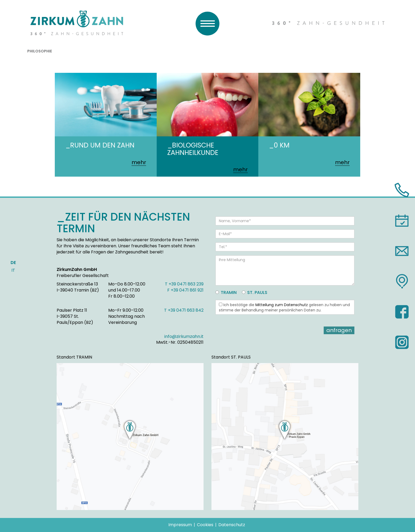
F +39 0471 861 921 (185, 290)
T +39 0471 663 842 (184, 310)
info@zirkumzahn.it (184, 336)
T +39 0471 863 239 (184, 284)
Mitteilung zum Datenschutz (282, 305)
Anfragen (339, 330)
